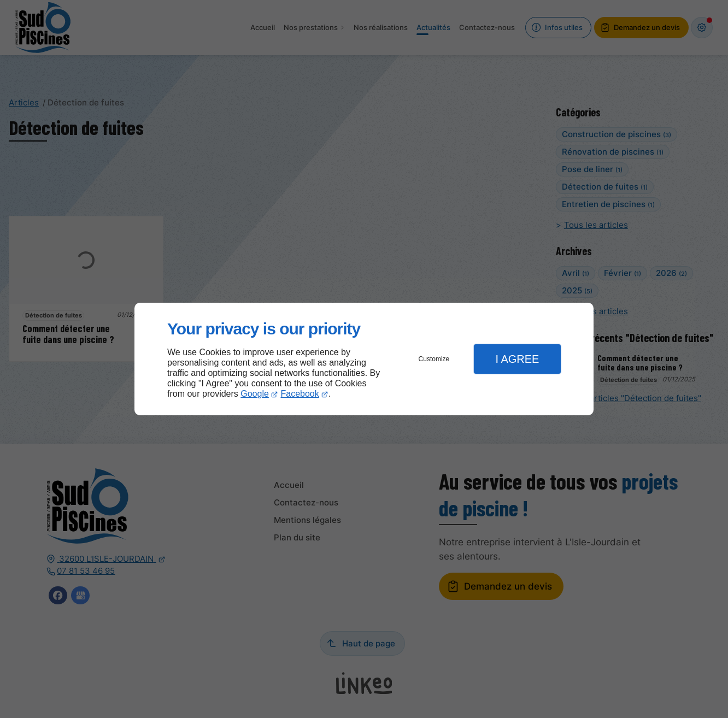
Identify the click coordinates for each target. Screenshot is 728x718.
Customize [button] (434, 359)
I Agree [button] (517, 359)
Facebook (300, 394)
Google (255, 394)
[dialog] (364, 359)
